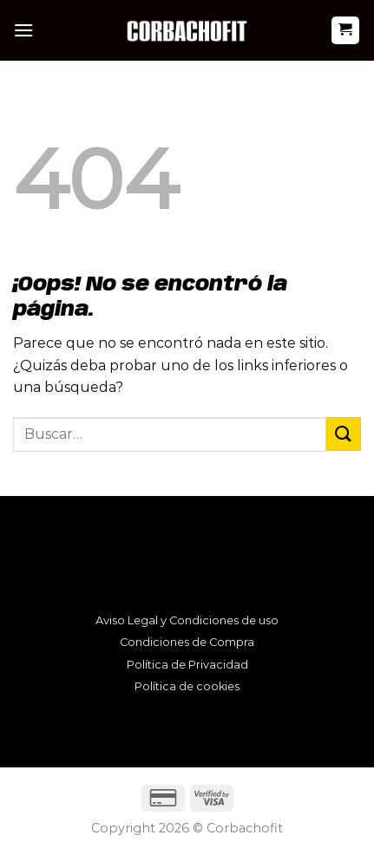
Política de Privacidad (187, 665)
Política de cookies (187, 686)
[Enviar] (344, 434)
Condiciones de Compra (187, 642)
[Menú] (23, 30)
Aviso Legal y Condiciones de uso (187, 620)
